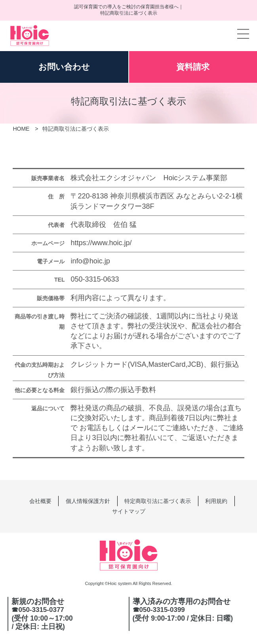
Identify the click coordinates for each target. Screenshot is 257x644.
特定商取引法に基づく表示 (158, 501)
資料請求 (193, 67)
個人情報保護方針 (88, 501)
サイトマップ (129, 511)
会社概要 (40, 501)
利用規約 (216, 501)
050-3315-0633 (95, 279)
